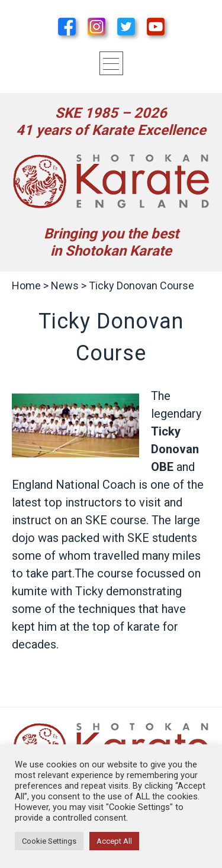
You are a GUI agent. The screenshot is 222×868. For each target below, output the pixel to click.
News (65, 285)
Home (26, 285)
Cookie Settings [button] (49, 841)
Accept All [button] (114, 841)
